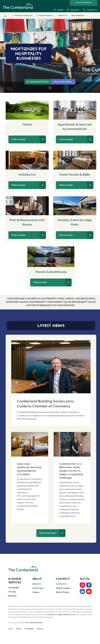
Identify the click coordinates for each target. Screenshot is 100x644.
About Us (63, 15)
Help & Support (46, 15)
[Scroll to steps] (50, 88)
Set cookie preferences (34, 623)
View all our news (48, 533)
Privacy (19, 629)
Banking (12, 596)
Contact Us (90, 10)
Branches (73, 10)
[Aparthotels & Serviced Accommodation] (75, 110)
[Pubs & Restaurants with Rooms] (27, 206)
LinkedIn (83, 592)
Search (58, 10)
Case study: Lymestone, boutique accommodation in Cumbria (29, 469)
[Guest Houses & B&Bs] (75, 160)
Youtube (89, 592)
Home (5, 16)
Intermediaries (78, 15)
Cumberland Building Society (18, 6)
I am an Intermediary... (63, 82)
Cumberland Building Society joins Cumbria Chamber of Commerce (45, 404)
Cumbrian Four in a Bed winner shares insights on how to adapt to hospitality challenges (71, 471)
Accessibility (29, 629)
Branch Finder (62, 592)
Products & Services (24, 15)
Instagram (83, 585)
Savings (12, 592)
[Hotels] (27, 110)
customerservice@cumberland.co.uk (61, 615)
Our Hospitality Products (38, 82)
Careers (36, 592)
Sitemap (40, 629)
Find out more (18, 139)
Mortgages (14, 588)
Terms (10, 629)
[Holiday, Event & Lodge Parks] (75, 206)
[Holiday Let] (27, 160)
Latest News (38, 588)
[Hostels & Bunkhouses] (51, 257)
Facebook (89, 585)
